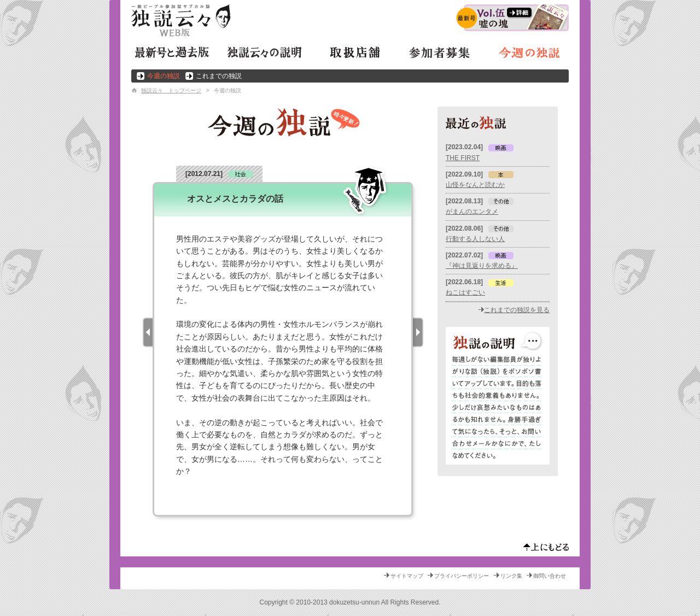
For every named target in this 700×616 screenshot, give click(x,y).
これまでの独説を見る (517, 310)
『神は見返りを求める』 (482, 266)
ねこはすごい (465, 292)
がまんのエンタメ (472, 212)
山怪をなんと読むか (475, 185)
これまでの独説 (219, 76)
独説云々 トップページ (171, 90)
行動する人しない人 (475, 239)
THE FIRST (463, 158)
